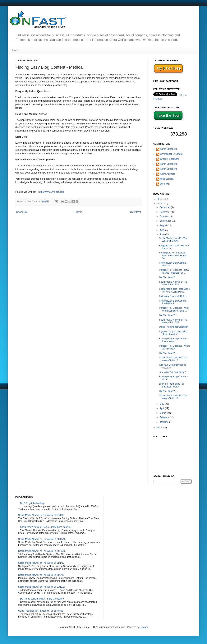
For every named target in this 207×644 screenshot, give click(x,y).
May (162, 404)
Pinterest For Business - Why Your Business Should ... (174, 309)
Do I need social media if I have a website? (42, 599)
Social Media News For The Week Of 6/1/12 (173, 397)
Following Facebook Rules (173, 296)
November (165, 212)
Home (16, 50)
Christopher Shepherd (171, 154)
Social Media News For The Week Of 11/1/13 (41, 563)
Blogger (144, 627)
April (162, 408)
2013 (160, 199)
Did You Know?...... (169, 277)
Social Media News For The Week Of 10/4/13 (41, 515)
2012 (160, 204)
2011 (160, 428)
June (162, 234)
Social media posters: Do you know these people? (46, 527)
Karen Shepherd (168, 164)
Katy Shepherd (168, 174)
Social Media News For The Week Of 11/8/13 (41, 575)
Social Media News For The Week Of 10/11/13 (42, 587)
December (165, 207)
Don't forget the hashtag (32, 503)
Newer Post (22, 212)
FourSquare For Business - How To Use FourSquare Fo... (173, 255)
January (164, 422)
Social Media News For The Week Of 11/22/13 (42, 551)
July (162, 230)
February (165, 417)
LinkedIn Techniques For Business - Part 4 (172, 385)
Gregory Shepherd (170, 159)
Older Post (135, 212)
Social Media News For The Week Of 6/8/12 (173, 359)
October (164, 216)
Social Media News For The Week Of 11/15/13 (42, 539)
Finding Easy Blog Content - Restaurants (173, 340)
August (164, 225)
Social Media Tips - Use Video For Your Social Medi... (174, 290)
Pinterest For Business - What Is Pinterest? (174, 347)
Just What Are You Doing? (172, 372)
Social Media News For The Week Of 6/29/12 (173, 240)
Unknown (165, 184)
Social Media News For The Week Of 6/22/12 (173, 283)
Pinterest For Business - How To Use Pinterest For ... (174, 271)
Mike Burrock (167, 179)
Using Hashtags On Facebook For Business (41, 611)
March (163, 413)
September (166, 221)
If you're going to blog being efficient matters (173, 333)
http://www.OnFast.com (51, 192)
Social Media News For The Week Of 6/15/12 (173, 321)
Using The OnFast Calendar (173, 327)
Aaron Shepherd (168, 149)
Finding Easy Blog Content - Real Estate (173, 302)
